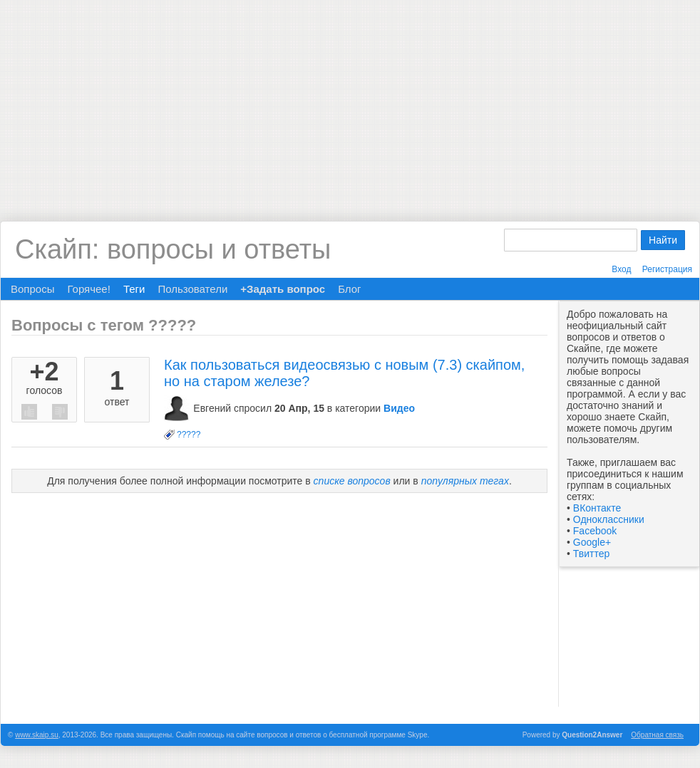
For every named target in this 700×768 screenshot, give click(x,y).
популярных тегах (465, 481)
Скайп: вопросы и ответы (173, 249)
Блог (349, 289)
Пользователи (192, 289)
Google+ (592, 542)
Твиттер (591, 554)
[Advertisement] (350, 100)
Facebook (595, 531)
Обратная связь (657, 735)
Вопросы (32, 289)
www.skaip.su (37, 735)
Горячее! (88, 289)
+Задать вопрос (283, 289)
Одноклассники (609, 519)
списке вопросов (352, 481)
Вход (621, 269)
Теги (134, 289)
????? (189, 435)
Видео (399, 408)
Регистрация (667, 269)
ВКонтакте (597, 508)
